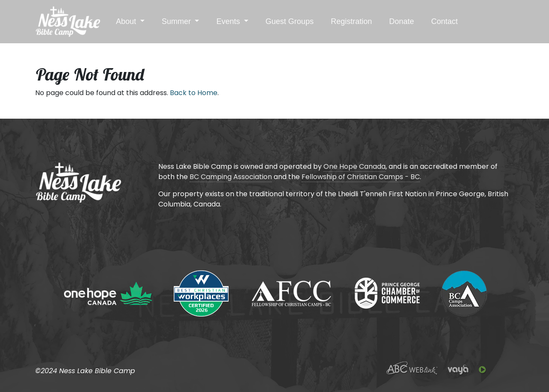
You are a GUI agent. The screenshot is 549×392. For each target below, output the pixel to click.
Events (229, 21)
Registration (351, 21)
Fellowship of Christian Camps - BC (361, 177)
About (127, 21)
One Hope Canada (354, 166)
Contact (444, 21)
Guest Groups (290, 21)
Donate (401, 21)
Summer (177, 21)
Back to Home (194, 93)
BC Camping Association (231, 177)
